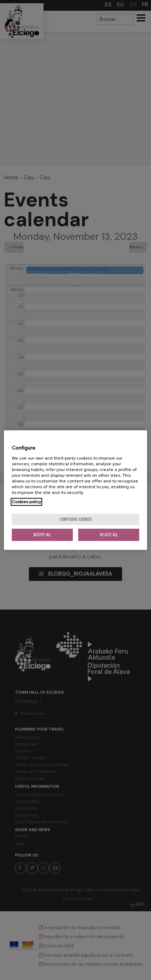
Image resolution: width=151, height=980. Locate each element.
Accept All (42, 535)
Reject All (109, 535)
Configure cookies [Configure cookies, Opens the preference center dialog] (76, 519)
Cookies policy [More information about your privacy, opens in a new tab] (26, 502)
